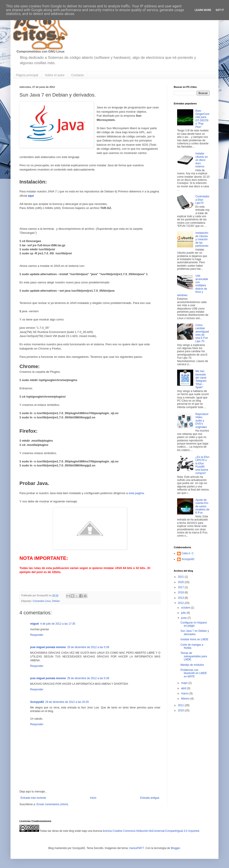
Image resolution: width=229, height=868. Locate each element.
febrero (186, 699)
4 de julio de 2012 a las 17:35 (58, 624)
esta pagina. (137, 493)
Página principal (27, 75)
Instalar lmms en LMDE (194, 639)
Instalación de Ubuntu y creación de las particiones (202, 239)
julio (184, 613)
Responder (37, 635)
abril (184, 688)
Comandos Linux (42, 601)
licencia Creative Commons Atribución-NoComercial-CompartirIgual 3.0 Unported (151, 831)
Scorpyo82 (37, 702)
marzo (185, 693)
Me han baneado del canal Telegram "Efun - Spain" (201, 379)
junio (184, 618)
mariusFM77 (137, 848)
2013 (181, 598)
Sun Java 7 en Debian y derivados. (195, 632)
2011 (181, 705)
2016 (181, 592)
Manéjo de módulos (192, 665)
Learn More (203, 10)
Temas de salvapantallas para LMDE (194, 656)
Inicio (93, 798)
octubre (186, 608)
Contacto (78, 75)
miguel (35, 624)
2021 (181, 577)
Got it (220, 10)
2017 (181, 587)
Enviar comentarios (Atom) (52, 804)
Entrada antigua (150, 798)
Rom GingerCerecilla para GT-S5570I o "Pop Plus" (202, 119)
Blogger (175, 848)
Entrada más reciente (33, 798)
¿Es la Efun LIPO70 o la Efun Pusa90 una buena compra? (202, 465)
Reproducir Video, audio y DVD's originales (202, 421)
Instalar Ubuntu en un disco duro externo (202, 160)
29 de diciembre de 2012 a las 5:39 (88, 647)
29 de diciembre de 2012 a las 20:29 (67, 702)
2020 (181, 582)
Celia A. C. (188, 553)
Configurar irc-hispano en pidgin (194, 624)
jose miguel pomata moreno (48, 647)
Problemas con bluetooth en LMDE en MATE (194, 673)
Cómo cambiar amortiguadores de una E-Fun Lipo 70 (202, 333)
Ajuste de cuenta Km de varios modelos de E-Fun (202, 506)
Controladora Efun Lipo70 (202, 200)
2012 (181, 603)
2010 (181, 710)
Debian (56, 601)
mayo (185, 683)
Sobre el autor (55, 75)
